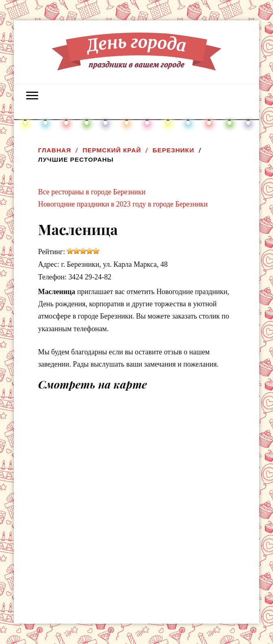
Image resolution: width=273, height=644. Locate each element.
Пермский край (112, 150)
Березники (174, 150)
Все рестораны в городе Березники (92, 192)
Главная (55, 150)
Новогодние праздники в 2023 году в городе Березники (123, 204)
